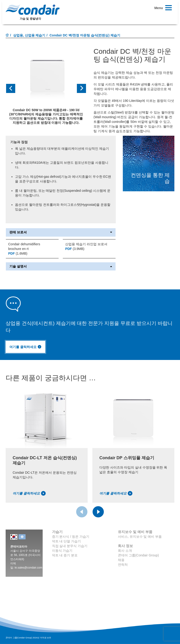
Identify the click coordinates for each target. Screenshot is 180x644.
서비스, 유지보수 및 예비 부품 (140, 537)
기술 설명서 (61, 266)
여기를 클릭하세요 (25, 347)
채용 (121, 560)
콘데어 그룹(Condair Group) (138, 555)
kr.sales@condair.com (29, 568)
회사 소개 (125, 551)
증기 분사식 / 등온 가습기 (71, 537)
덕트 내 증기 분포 (65, 555)
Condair (33, 10)
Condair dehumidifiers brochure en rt (24, 246)
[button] (12, 88)
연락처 (123, 565)
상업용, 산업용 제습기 (29, 35)
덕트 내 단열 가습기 (67, 541)
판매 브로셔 (61, 232)
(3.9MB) (75, 249)
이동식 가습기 (62, 551)
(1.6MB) (18, 253)
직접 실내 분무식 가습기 (70, 546)
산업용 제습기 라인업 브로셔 (86, 244)
